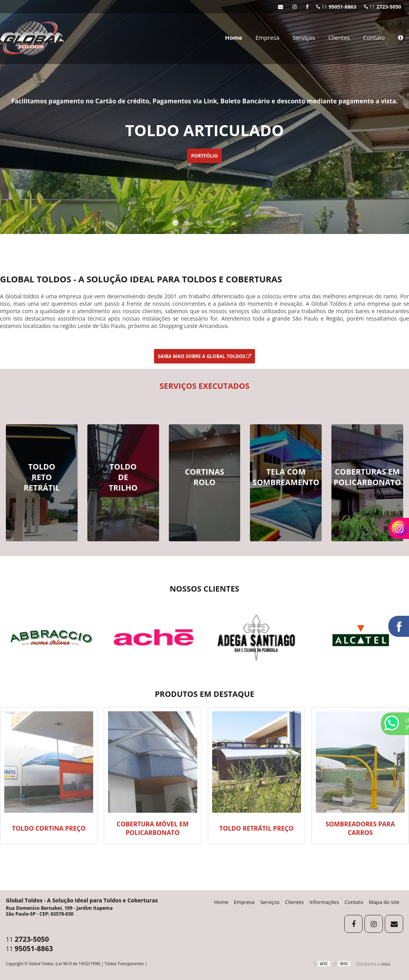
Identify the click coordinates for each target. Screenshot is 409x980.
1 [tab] (175, 224)
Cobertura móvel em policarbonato (153, 828)
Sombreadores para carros (360, 828)
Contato (374, 37)
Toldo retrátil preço (256, 828)
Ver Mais (42, 502)
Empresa (267, 37)
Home (234, 37)
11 (383, 7)
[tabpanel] (204, 117)
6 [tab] (234, 224)
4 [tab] (211, 224)
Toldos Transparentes (124, 964)
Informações (324, 902)
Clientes (339, 37)
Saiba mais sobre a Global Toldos (205, 356)
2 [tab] (187, 224)
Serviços (304, 37)
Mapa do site (384, 902)
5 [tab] (222, 224)
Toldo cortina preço (49, 828)
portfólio (204, 156)
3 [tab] (199, 224)
